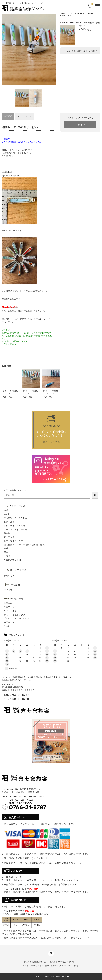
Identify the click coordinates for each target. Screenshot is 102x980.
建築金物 (8, 603)
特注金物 (8, 590)
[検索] (95, 495)
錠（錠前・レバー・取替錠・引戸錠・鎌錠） (25, 545)
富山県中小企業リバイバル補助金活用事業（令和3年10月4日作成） (51, 966)
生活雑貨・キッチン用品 (16, 518)
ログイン (80, 125)
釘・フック (9, 537)
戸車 (6, 552)
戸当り (7, 556)
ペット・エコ (10, 611)
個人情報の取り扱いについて (62, 962)
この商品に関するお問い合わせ (80, 51)
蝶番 (6, 548)
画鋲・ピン (9, 510)
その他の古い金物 (12, 560)
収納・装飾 (9, 522)
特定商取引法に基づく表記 (35, 962)
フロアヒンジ (10, 607)
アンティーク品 (18, 506)
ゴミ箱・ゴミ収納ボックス (17, 618)
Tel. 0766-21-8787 (16, 695)
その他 (7, 626)
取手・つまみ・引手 (13, 541)
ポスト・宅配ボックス (15, 615)
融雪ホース (9, 622)
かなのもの (9, 576)
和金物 (7, 533)
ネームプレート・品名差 (16, 530)
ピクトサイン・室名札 (15, 526)
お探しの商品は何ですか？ (16, 490)
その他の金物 (17, 599)
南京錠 (7, 514)
